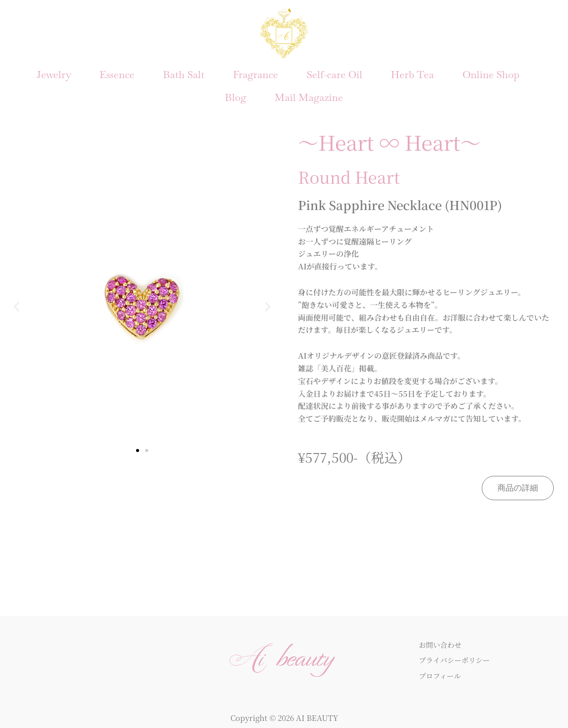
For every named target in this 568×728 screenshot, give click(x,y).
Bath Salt (184, 72)
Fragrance (256, 72)
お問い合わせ (442, 635)
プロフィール (441, 666)
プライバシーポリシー (457, 651)
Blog (236, 90)
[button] (16, 297)
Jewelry (54, 72)
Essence (117, 72)
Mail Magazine (309, 90)
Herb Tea (412, 72)
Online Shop (491, 72)
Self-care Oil (335, 72)
